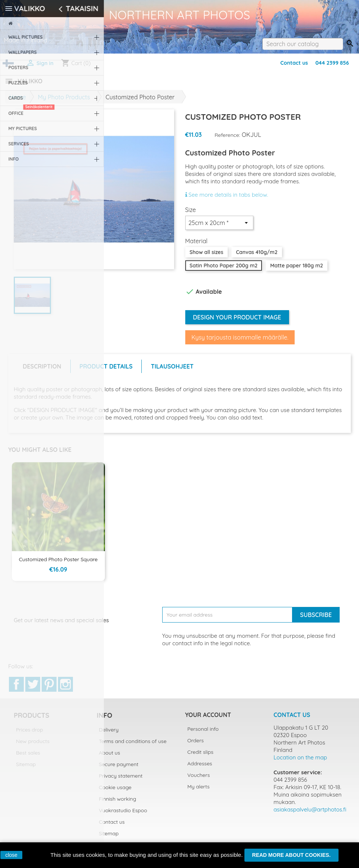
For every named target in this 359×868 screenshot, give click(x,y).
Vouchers (199, 779)
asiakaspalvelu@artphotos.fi (310, 814)
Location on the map (300, 762)
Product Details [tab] (106, 371)
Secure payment (119, 769)
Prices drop (30, 734)
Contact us (294, 63)
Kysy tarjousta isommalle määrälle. (240, 342)
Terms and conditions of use (133, 746)
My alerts (199, 791)
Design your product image (237, 322)
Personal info (203, 733)
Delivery (109, 734)
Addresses (200, 768)
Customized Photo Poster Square (58, 564)
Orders (196, 745)
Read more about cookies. (291, 855)
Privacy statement (121, 780)
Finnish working (118, 803)
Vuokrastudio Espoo (123, 815)
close (11, 855)
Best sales (28, 757)
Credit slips (201, 756)
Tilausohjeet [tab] (172, 371)
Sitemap (26, 769)
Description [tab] (42, 371)
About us (110, 757)
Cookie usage (115, 792)
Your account (208, 719)
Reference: (227, 139)
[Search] (303, 44)
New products (33, 746)
